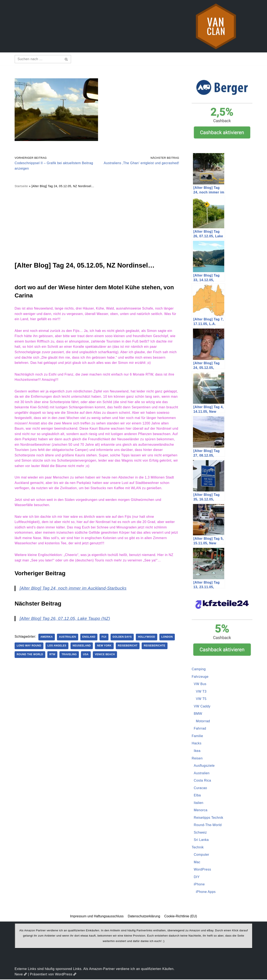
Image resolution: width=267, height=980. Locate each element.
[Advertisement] (97, 225)
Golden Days (123, 638)
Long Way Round (29, 647)
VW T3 (201, 691)
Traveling (69, 655)
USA (86, 655)
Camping (199, 669)
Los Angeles (57, 647)
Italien (199, 803)
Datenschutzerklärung (144, 917)
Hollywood (147, 638)
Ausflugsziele (204, 766)
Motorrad (203, 721)
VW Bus (200, 684)
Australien (68, 638)
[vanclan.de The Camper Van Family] (216, 26)
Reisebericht (128, 647)
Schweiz (200, 833)
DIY (197, 877)
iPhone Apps (206, 892)
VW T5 (201, 699)
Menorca (201, 811)
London (168, 638)
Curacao (200, 788)
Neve (21, 975)
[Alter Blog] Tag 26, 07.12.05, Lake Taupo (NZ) (65, 619)
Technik (198, 848)
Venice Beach (105, 655)
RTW (53, 655)
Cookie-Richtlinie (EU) (181, 917)
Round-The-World (208, 825)
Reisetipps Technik (209, 818)
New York (105, 647)
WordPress (202, 870)
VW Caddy (202, 706)
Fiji (104, 638)
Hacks (197, 743)
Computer (202, 855)
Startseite (21, 186)
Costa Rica (202, 781)
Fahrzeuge (200, 677)
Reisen (197, 758)
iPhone (199, 885)
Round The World (30, 655)
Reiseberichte (155, 647)
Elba (197, 796)
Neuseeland (82, 647)
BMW (198, 714)
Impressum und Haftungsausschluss (97, 917)
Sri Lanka (201, 840)
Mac (197, 863)
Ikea (197, 751)
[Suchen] (38, 59)
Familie (197, 736)
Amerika (47, 638)
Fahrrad (200, 729)
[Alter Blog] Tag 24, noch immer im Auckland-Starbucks (73, 589)
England (89, 638)
